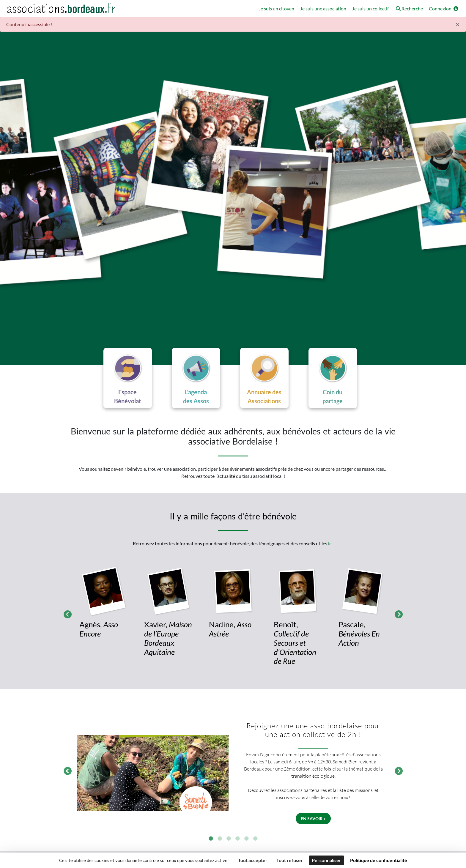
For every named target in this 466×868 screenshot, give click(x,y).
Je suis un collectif (370, 8)
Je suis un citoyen (276, 8)
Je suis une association (323, 8)
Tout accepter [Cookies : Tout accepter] (253, 860)
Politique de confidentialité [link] (379, 860)
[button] (409, 9)
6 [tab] (255, 839)
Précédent (66, 614)
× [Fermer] (458, 24)
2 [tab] (220, 839)
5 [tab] (246, 839)
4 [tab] (237, 839)
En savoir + (313, 819)
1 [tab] (211, 839)
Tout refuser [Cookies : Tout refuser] (290, 860)
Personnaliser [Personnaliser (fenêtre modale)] (326, 860)
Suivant (397, 614)
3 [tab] (229, 839)
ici (330, 544)
